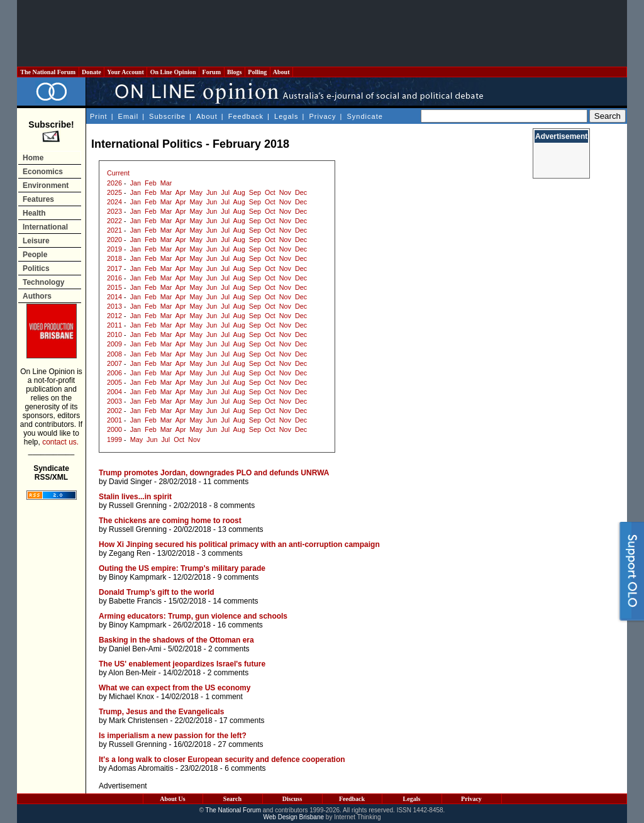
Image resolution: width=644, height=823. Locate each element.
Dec (301, 192)
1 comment (224, 697)
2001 (114, 420)
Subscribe (167, 116)
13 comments (240, 529)
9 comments (238, 577)
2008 (114, 354)
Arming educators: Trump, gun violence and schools (193, 616)
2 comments (229, 649)
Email (129, 116)
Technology (43, 282)
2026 (114, 183)
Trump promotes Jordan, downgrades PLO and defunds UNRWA (214, 473)
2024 (114, 202)
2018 (114, 258)
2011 (114, 325)
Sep (255, 192)
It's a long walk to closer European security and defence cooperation (222, 759)
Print (99, 116)
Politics (36, 268)
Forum (211, 72)
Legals (286, 116)
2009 (114, 344)
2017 (114, 268)
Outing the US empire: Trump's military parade (182, 568)
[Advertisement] (322, 33)
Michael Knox (131, 697)
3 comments (222, 553)
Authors (37, 296)
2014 (114, 297)
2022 (114, 221)
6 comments (245, 768)
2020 (114, 240)
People (35, 255)
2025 (114, 192)
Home (33, 158)
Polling (258, 72)
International (45, 227)
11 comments (226, 482)
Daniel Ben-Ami (135, 649)
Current (118, 173)
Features (38, 199)
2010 (114, 334)
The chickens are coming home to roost (170, 521)
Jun (212, 192)
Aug (239, 192)
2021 (114, 230)
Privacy (322, 116)
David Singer (130, 482)
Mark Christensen (138, 721)
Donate (92, 72)
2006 (114, 373)
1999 (114, 439)
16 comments (240, 625)
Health (34, 213)
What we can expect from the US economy (175, 688)
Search (232, 799)
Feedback (246, 116)
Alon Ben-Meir (132, 673)
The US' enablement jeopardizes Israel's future (182, 664)
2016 (114, 278)
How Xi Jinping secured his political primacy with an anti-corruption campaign (239, 544)
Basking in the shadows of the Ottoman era (176, 640)
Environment (46, 185)
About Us (172, 799)
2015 (114, 287)
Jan (136, 183)
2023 (114, 211)
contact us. (60, 442)
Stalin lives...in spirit (135, 497)
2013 (114, 306)
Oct (270, 192)
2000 (114, 429)
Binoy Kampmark (137, 577)
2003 (114, 401)
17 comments (241, 721)
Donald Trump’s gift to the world (157, 592)
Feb (151, 183)
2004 (114, 392)
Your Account (125, 72)
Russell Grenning (138, 505)
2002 (114, 411)
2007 (114, 363)
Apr (181, 192)
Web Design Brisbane (294, 817)
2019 (114, 249)
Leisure (36, 241)
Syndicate (365, 116)
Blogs (235, 72)
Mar (166, 183)
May (196, 192)
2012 (114, 316)
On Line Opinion (173, 72)
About (281, 72)
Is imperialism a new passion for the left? (173, 736)
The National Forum (48, 72)
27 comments (240, 744)
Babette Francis (135, 601)
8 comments (234, 505)
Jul (225, 192)
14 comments (235, 601)
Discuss (292, 799)
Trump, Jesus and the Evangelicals (161, 712)
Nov (285, 192)
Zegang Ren (130, 553)
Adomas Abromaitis (141, 768)
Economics (43, 172)
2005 (114, 382)
